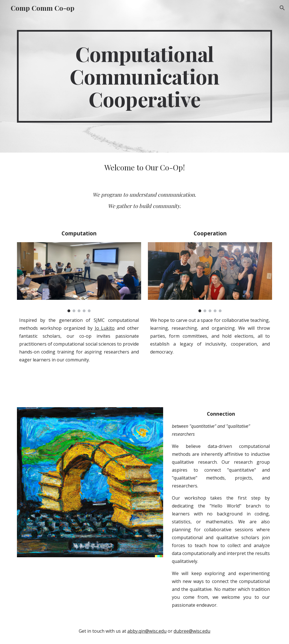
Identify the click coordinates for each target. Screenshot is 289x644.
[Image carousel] (79, 277)
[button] (282, 8)
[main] (145, 76)
